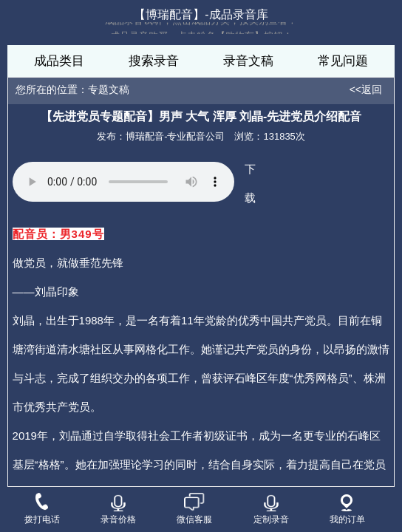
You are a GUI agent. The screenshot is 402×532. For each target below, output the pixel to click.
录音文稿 (248, 61)
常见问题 (343, 61)
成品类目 (59, 61)
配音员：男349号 (58, 234)
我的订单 (347, 509)
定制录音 (271, 509)
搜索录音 (154, 61)
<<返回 (366, 89)
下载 (250, 183)
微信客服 (194, 510)
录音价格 (118, 509)
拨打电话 (42, 510)
